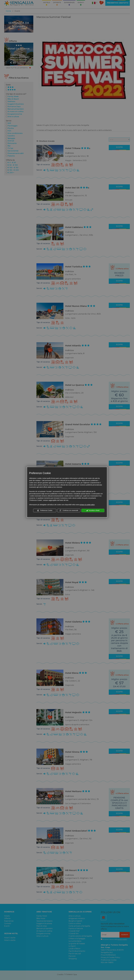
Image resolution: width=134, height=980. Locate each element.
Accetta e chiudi (93, 510)
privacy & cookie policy (87, 505)
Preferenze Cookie (45, 510)
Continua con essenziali (69, 510)
